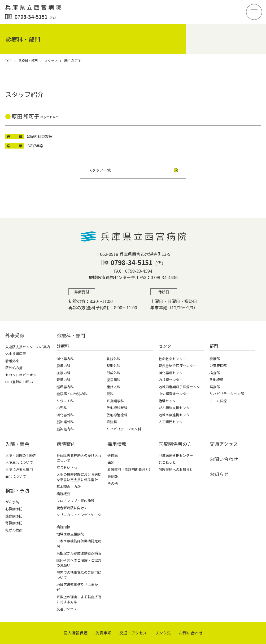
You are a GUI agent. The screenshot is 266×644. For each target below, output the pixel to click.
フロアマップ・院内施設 (75, 501)
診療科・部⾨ (71, 335)
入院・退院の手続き (21, 455)
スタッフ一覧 (99, 170)
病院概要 (63, 494)
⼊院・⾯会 (17, 444)
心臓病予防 (14, 509)
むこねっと (167, 462)
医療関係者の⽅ (175, 444)
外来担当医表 (16, 354)
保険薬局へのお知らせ (176, 469)
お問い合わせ (224, 459)
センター (167, 346)
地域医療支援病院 (70, 534)
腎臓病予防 (14, 523)
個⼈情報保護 (76, 633)
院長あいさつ (67, 468)
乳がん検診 (14, 530)
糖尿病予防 (14, 516)
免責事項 (103, 633)
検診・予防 (17, 490)
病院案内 (66, 444)
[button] (254, 12)
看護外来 (12, 361)
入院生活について (19, 462)
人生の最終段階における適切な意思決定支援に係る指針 (79, 477)
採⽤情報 (117, 444)
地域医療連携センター (176, 455)
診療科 (63, 346)
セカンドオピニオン (21, 375)
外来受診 (15, 335)
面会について (16, 476)
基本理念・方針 (69, 487)
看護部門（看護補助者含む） (130, 469)
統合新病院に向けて (72, 508)
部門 (214, 346)
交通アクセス (67, 609)
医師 (111, 462)
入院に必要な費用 (19, 469)
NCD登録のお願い (19, 382)
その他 (113, 483)
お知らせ (219, 474)
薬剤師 (113, 476)
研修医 (113, 455)
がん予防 (12, 502)
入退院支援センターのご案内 (28, 347)
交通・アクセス (133, 633)
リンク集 (163, 633)
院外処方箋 (14, 368)
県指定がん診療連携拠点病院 (79, 553)
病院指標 (63, 527)
